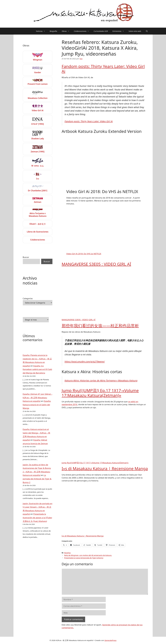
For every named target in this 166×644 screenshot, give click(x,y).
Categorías (28, 298)
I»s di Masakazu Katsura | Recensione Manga (105, 468)
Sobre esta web (135, 31)
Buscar (26, 257)
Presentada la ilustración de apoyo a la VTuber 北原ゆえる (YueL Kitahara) (37, 518)
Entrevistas (119, 31)
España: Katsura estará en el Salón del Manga (37, 405)
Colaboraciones (83, 31)
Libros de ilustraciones (38, 232)
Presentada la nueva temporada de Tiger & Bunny (84, 558)
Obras (67, 31)
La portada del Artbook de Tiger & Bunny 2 (37, 479)
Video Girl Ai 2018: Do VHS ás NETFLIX (84, 254)
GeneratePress (110, 640)
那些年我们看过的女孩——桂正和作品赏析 (100, 326)
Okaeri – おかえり (38, 224)
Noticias (42, 31)
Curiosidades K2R (101, 31)
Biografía (53, 31)
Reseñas (67, 553)
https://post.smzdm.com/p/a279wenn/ (85, 361)
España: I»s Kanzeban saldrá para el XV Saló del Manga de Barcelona (37, 369)
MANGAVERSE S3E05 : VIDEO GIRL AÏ (96, 264)
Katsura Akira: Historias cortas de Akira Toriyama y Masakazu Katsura (101, 380)
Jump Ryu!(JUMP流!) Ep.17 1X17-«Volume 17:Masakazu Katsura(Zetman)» (100, 393)
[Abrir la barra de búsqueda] (147, 31)
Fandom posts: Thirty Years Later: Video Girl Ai (103, 69)
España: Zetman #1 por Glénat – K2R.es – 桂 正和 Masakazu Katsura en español (38, 398)
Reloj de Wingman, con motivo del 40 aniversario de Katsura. (88, 555)
